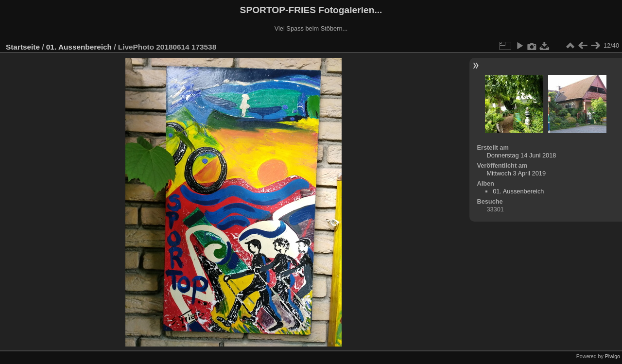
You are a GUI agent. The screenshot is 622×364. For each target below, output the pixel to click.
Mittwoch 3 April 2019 (516, 173)
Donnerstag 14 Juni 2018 (521, 155)
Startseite (23, 47)
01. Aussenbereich (79, 47)
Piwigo (613, 356)
